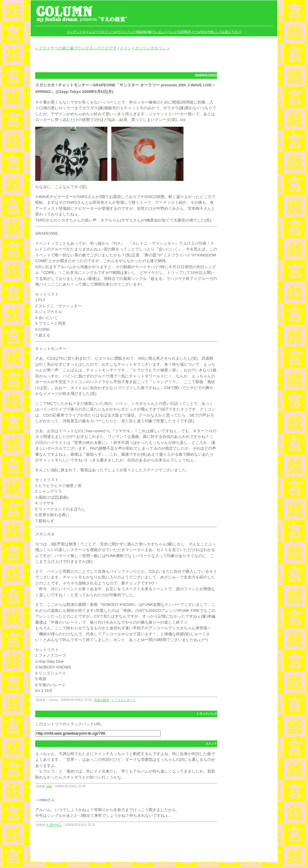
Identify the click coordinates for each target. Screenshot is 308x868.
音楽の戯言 (102, 700)
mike (49, 786)
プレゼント (160, 32)
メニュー (92, 32)
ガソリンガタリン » (152, 48)
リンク (173, 32)
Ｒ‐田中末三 (54, 825)
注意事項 (184, 32)
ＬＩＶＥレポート (124, 700)
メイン (126, 48)
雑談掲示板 (144, 32)
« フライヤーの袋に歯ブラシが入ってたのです (76, 48)
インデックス (76, 32)
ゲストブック (127, 32)
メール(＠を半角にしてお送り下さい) (216, 32)
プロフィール (108, 32)
